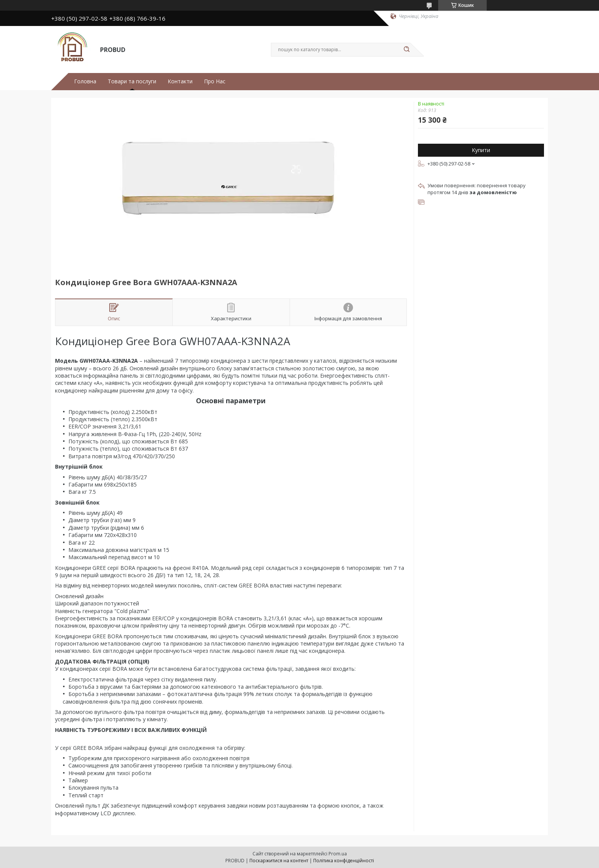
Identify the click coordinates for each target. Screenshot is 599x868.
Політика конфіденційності (344, 861)
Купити (481, 150)
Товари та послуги (132, 81)
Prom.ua (338, 854)
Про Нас (215, 81)
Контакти (180, 81)
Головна (85, 81)
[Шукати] (406, 50)
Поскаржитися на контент (279, 861)
